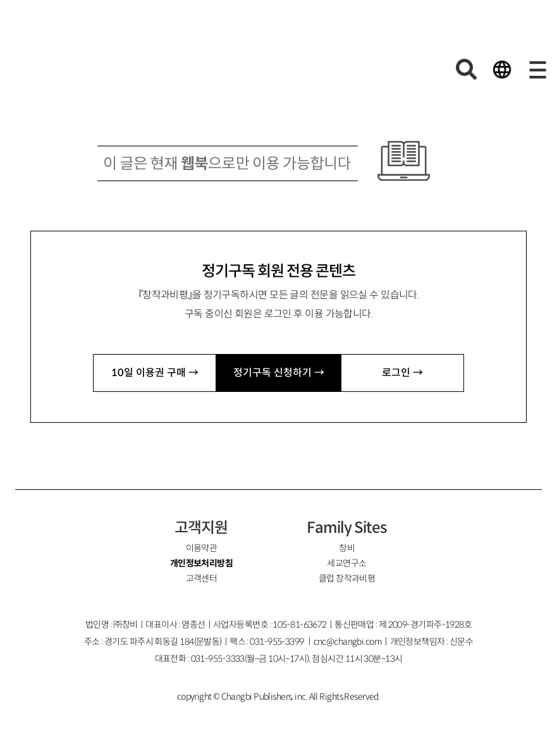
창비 (347, 548)
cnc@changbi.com (348, 642)
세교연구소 (346, 563)
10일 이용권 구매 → (155, 373)
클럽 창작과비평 (347, 578)
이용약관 (202, 548)
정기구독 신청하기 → (279, 373)
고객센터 (202, 578)
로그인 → (402, 373)
